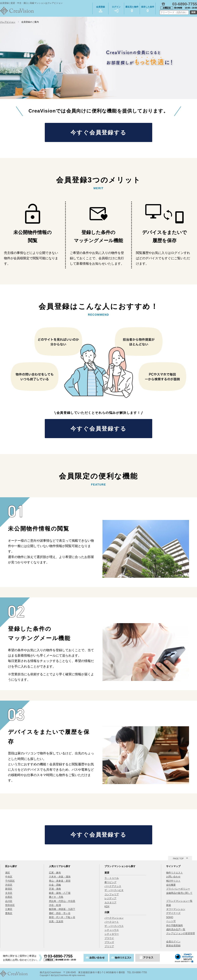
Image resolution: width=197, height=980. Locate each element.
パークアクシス (113, 886)
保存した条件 (148, 10)
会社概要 (171, 885)
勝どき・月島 (56, 897)
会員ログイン (173, 942)
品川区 (9, 901)
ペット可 (171, 921)
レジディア (110, 898)
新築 (169, 905)
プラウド (109, 938)
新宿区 (9, 889)
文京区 (9, 893)
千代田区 (10, 881)
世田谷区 (10, 905)
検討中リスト (173, 881)
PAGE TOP (178, 859)
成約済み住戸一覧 (176, 929)
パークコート (112, 922)
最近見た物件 (132, 10)
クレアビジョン (8, 22)
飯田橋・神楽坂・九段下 (62, 909)
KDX (107, 907)
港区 (8, 873)
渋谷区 (9, 885)
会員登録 (100, 9)
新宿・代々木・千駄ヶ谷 (62, 917)
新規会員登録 (173, 946)
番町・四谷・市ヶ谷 (60, 913)
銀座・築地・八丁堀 (60, 893)
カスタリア (110, 903)
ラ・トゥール (112, 878)
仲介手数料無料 (175, 925)
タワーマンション (176, 909)
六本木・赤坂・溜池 (60, 877)
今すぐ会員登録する (98, 133)
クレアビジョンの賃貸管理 (180, 933)
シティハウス (112, 930)
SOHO (170, 917)
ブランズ (109, 942)
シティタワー (112, 934)
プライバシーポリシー (178, 889)
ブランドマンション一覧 (179, 901)
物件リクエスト (175, 873)
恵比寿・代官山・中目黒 (62, 901)
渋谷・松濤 (55, 905)
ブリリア (109, 946)
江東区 (9, 909)
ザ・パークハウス (114, 926)
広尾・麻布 (55, 873)
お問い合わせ (173, 877)
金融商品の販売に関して (179, 893)
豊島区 (9, 913)
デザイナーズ (173, 913)
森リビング (110, 882)
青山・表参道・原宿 (60, 881)
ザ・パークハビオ (114, 890)
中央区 (9, 877)
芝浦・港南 (55, 889)
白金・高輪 (55, 885)
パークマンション (114, 918)
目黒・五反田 (56, 921)
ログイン (116, 9)
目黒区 (9, 897)
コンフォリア (112, 894)
